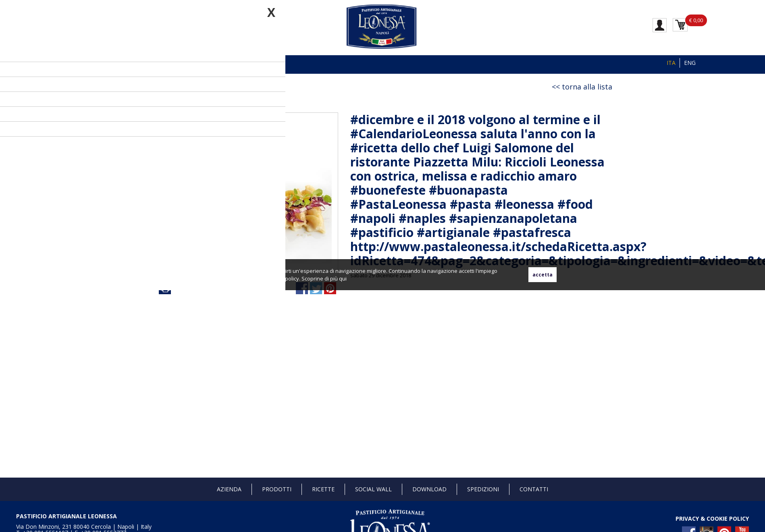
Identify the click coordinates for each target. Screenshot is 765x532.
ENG (690, 63)
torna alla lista (587, 87)
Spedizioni (483, 489)
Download (429, 489)
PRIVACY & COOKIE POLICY (712, 518)
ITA (671, 63)
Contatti (534, 489)
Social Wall (373, 489)
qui (343, 278)
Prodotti (277, 489)
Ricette (323, 489)
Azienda (229, 489)
